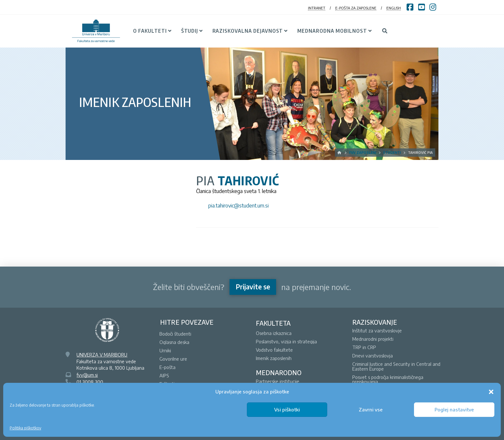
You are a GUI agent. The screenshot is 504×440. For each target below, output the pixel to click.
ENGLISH (394, 8)
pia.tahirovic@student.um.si (239, 206)
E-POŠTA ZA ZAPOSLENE (356, 8)
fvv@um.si (87, 375)
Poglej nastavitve (454, 409)
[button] (491, 392)
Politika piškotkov (25, 428)
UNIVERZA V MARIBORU (102, 355)
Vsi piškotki (287, 409)
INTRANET (317, 8)
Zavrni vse (371, 409)
